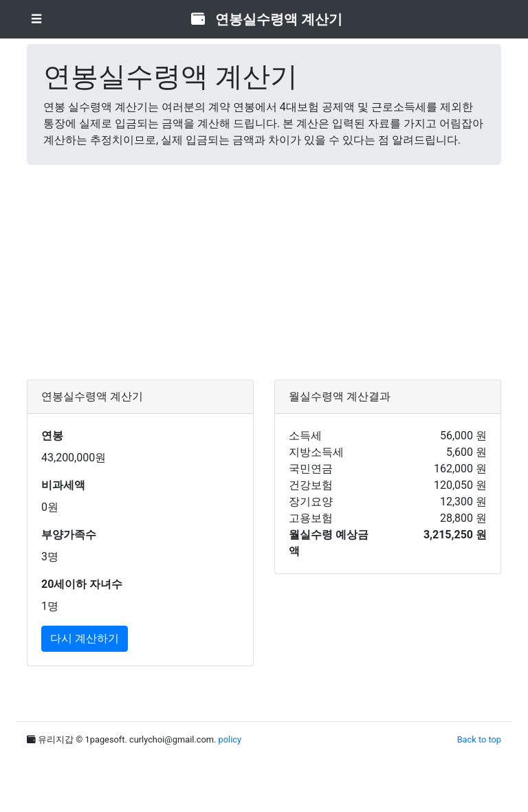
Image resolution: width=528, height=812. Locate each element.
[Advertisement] (264, 272)
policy (230, 739)
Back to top (479, 739)
